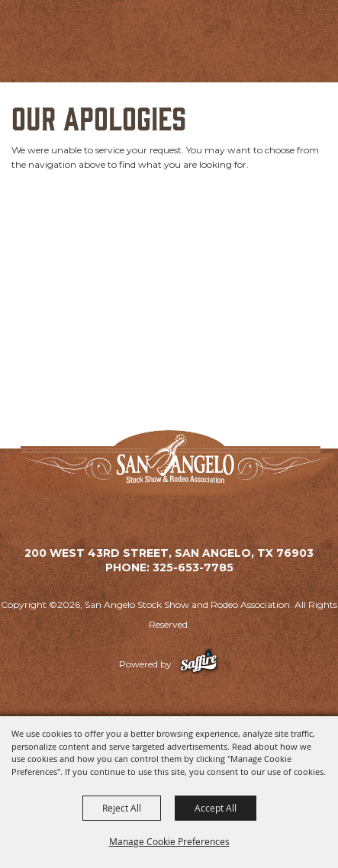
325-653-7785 (193, 567)
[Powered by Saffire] (199, 664)
